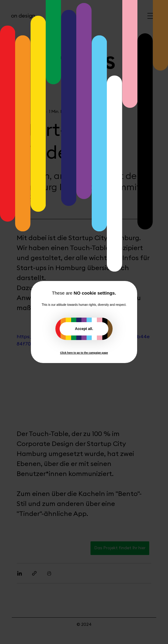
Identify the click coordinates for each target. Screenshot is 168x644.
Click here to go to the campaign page (84, 353)
